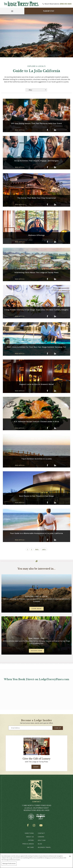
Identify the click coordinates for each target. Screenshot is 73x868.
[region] (36, 861)
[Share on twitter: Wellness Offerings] (51, 242)
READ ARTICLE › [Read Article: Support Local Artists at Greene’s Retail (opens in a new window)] (20, 391)
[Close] (70, 856)
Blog (40, 844)
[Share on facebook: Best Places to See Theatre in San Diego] (47, 503)
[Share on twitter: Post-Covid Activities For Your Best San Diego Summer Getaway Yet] (51, 354)
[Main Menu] (12, 11)
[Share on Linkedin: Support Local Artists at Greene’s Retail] (55, 391)
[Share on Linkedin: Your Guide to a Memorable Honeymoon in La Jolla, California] (55, 540)
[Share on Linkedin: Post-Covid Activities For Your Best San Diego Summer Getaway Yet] (55, 354)
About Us (30, 837)
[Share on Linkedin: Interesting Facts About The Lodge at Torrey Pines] (55, 279)
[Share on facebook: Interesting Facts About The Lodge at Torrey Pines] (47, 279)
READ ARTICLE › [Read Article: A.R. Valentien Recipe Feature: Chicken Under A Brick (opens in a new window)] (20, 428)
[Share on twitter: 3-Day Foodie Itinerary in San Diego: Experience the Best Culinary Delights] (51, 316)
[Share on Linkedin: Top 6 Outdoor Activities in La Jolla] (55, 465)
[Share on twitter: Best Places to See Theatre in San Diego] (51, 503)
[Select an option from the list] (36, 90)
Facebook (28, 825)
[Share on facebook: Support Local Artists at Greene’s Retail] (47, 391)
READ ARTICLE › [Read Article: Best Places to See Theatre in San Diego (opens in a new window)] (20, 503)
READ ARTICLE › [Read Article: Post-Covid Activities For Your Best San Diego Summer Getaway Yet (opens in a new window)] (20, 354)
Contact (41, 833)
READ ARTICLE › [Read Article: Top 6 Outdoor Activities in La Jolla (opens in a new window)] (20, 465)
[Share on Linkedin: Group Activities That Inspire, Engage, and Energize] (55, 167)
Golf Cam (42, 840)
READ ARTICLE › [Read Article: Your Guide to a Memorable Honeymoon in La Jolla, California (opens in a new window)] (20, 540)
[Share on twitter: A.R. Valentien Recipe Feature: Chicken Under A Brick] (51, 428)
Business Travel (44, 847)
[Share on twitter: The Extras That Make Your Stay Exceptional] (51, 204)
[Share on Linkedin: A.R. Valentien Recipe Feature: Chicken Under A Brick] (55, 428)
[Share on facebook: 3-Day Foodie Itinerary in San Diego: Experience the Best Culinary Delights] (47, 316)
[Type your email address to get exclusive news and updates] (30, 728)
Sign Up (58, 728)
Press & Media (28, 844)
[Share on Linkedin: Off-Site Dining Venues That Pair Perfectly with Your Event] (55, 130)
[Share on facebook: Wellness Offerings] (47, 242)
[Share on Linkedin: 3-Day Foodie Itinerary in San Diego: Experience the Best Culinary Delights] (55, 316)
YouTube (41, 825)
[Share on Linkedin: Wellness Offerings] (55, 242)
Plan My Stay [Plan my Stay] (49, 11)
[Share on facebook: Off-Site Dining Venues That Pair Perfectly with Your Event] (47, 130)
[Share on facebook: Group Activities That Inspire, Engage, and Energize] (47, 167)
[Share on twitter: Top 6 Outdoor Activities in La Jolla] (51, 465)
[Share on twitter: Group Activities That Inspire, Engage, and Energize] (51, 167)
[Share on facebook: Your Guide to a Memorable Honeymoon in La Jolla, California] (47, 540)
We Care (31, 847)
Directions (29, 833)
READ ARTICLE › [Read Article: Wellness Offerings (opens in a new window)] (20, 242)
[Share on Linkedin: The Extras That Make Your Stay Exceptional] (55, 204)
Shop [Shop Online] (36, 767)
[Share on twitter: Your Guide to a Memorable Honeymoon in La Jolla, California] (51, 540)
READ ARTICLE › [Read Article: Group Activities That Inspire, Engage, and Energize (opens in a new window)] (20, 167)
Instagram (35, 825)
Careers (41, 837)
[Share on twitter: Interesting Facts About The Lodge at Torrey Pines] (51, 279)
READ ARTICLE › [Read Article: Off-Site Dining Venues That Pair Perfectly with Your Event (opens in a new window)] (20, 130)
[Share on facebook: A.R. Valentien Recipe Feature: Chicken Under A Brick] (47, 428)
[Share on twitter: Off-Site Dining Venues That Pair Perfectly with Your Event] (51, 130)
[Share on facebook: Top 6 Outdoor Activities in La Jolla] (47, 465)
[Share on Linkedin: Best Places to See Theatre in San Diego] (55, 503)
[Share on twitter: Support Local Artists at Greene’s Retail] (51, 391)
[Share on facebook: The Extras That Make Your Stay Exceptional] (47, 204)
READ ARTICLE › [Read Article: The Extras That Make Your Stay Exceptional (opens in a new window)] (20, 205)
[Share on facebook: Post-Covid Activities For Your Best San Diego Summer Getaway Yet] (47, 354)
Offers (31, 840)
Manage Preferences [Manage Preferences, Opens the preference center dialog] (9, 864)
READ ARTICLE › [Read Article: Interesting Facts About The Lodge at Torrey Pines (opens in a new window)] (20, 279)
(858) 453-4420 (66, 4)
